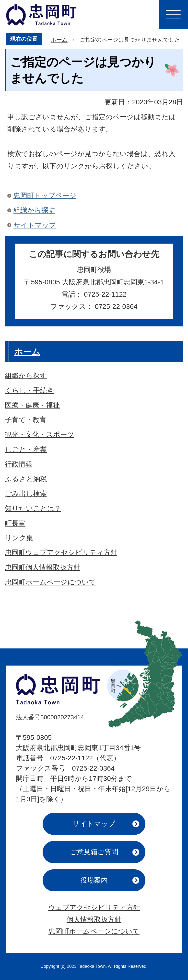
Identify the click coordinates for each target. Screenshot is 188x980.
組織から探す (34, 210)
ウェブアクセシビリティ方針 (94, 908)
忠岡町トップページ (45, 196)
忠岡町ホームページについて (94, 931)
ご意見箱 (94, 852)
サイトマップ (35, 225)
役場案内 (94, 880)
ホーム (59, 40)
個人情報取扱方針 (94, 920)
